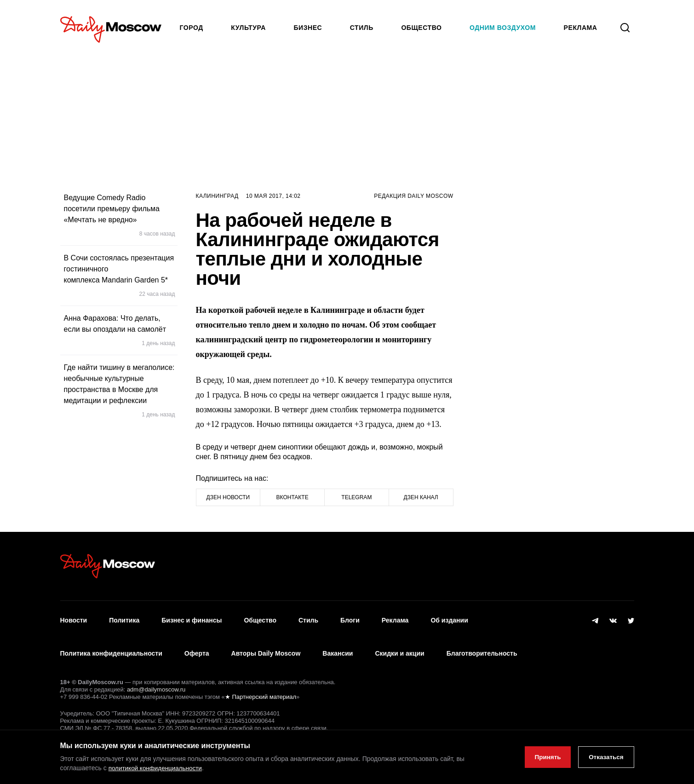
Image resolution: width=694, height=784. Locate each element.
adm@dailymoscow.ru (156, 677)
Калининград (217, 196)
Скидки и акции (399, 645)
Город (192, 28)
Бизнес (308, 28)
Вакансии (338, 645)
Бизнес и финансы (192, 617)
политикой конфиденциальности (157, 768)
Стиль (362, 28)
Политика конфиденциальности (111, 645)
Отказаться (605, 757)
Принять (542, 757)
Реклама (395, 617)
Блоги (350, 617)
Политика (124, 617)
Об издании (449, 617)
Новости (74, 617)
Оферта (197, 645)
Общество (421, 28)
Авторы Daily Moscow (266, 645)
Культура (248, 28)
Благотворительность (482, 645)
